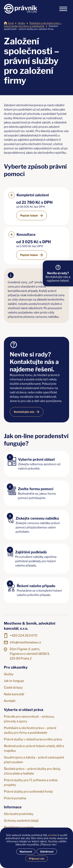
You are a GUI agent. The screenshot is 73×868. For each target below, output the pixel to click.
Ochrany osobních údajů (21, 821)
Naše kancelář (14, 694)
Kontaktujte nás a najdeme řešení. (58, 277)
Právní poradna (15, 798)
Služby (22, 23)
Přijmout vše (37, 859)
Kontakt (10, 701)
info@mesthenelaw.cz (25, 642)
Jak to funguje (14, 681)
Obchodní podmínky (19, 814)
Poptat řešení (29, 215)
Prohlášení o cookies (19, 827)
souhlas (52, 835)
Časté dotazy (13, 688)
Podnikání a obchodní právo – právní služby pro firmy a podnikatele (33, 25)
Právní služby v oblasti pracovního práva (33, 739)
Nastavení (26, 852)
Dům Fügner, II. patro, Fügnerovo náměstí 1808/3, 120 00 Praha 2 (30, 654)
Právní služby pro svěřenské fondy (28, 792)
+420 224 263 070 (24, 635)
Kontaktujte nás (24, 412)
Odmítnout (47, 852)
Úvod (11, 23)
